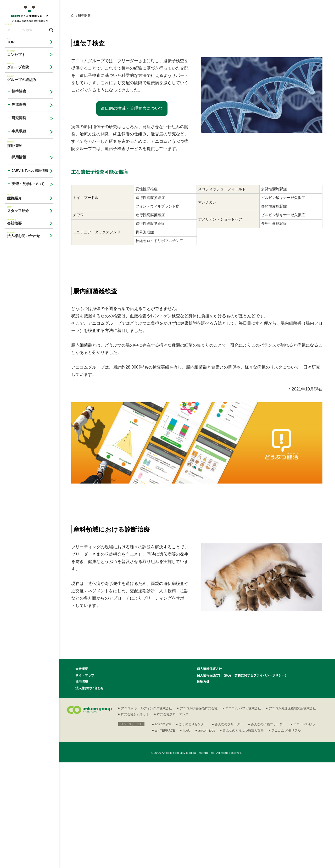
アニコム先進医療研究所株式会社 (292, 814)
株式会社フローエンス (173, 820)
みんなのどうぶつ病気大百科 (243, 836)
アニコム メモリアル (286, 836)
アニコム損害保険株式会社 (199, 814)
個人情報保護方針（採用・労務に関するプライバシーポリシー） (242, 781)
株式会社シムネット (135, 820)
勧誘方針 (203, 787)
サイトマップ (85, 781)
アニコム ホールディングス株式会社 (146, 814)
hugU (186, 836)
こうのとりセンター (193, 830)
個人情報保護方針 (209, 774)
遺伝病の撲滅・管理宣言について (132, 214)
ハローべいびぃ (304, 830)
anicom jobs (206, 836)
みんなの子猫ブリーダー (268, 830)
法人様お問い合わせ (90, 794)
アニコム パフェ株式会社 (243, 814)
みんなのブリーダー (229, 830)
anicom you (163, 830)
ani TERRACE (165, 836)
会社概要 (82, 774)
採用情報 (82, 787)
